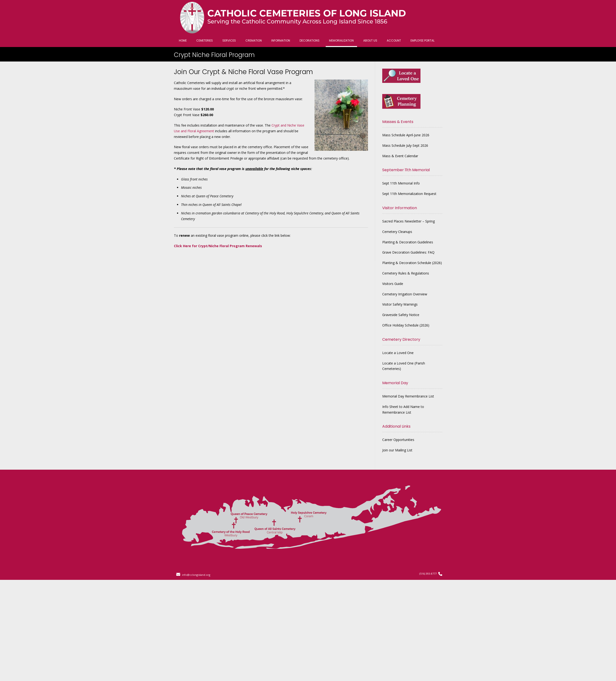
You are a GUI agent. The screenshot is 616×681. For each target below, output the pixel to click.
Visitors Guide (393, 284)
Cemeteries (205, 40)
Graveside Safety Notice (401, 315)
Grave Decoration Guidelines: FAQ (408, 252)
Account (394, 40)
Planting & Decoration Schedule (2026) (412, 263)
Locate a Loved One (398, 353)
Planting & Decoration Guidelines (408, 242)
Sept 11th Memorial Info (401, 183)
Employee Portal (423, 40)
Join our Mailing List (397, 450)
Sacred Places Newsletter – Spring (408, 221)
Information (281, 40)
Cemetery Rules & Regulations (406, 273)
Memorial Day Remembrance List (408, 396)
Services (229, 40)
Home (183, 40)
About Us (370, 40)
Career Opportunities (398, 440)
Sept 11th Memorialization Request (409, 194)
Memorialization (341, 40)
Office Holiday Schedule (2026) (406, 325)
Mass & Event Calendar (400, 156)
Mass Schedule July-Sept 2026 (405, 145)
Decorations (310, 40)
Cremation (254, 40)
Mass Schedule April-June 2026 (406, 135)
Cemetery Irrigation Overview (405, 294)
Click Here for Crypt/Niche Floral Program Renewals (218, 246)
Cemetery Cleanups (397, 232)
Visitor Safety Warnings (400, 304)
